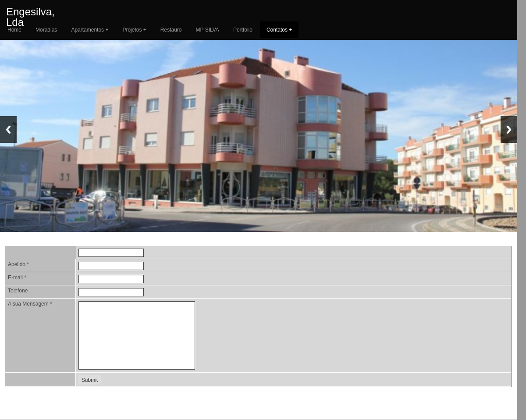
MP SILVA (208, 30)
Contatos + (279, 30)
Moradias (46, 30)
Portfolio (243, 30)
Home (14, 30)
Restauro (171, 30)
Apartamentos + (90, 30)
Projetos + (134, 30)
